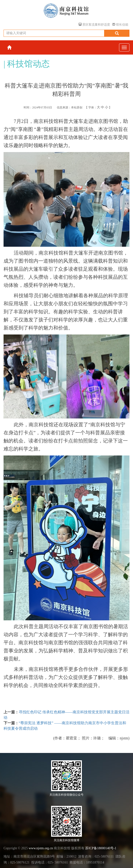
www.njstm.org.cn (41, 848)
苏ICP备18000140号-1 (101, 848)
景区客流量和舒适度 (94, 25)
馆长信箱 (120, 25)
